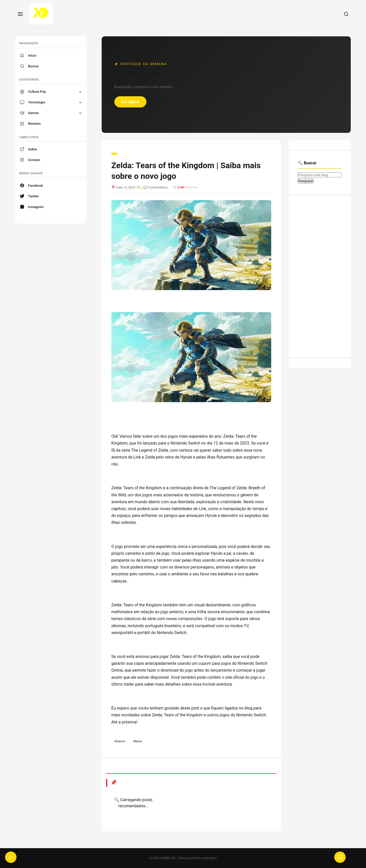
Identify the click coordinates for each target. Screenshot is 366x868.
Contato (34, 160)
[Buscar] (346, 14)
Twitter (33, 196)
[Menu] (20, 14)
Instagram (36, 207)
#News (138, 741)
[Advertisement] (320, 276)
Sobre (33, 149)
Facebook (35, 185)
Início (32, 55)
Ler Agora (130, 102)
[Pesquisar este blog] (320, 175)
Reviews (34, 123)
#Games (120, 741)
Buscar (33, 66)
